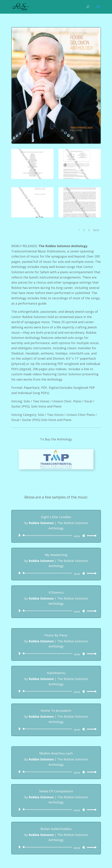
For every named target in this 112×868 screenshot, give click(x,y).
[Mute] (84, 536)
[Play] (19, 535)
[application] (56, 535)
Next (96, 230)
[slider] (48, 535)
